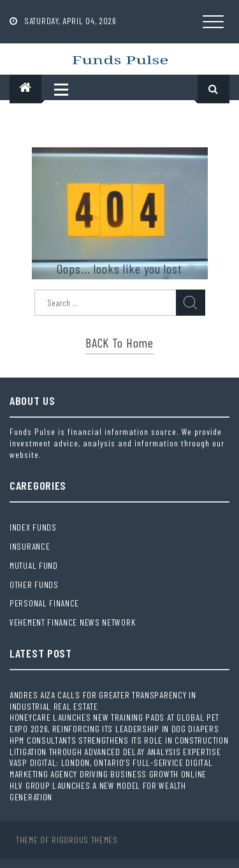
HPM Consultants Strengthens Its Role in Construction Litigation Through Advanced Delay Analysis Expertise (119, 746)
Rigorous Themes (85, 840)
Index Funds (33, 527)
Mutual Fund (34, 565)
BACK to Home (119, 342)
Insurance (30, 546)
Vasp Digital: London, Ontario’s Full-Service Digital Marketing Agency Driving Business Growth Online (111, 768)
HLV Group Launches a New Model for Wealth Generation (98, 791)
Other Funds (34, 585)
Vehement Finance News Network (72, 622)
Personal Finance (44, 603)
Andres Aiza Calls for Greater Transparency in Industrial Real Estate (103, 701)
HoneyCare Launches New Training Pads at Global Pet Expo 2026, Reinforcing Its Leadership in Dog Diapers (114, 723)
